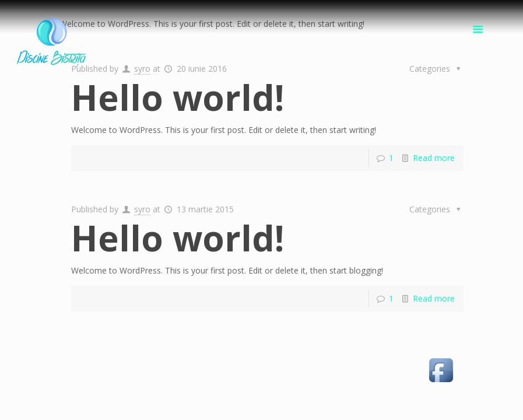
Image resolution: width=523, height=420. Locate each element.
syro (142, 69)
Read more (434, 158)
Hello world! (178, 97)
